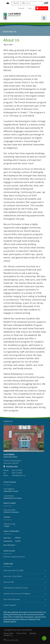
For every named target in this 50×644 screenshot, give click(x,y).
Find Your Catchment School (14, 557)
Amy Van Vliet (10, 510)
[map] (8, 3)
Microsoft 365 (24, 582)
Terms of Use (21, 633)
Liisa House (9, 496)
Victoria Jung (9, 524)
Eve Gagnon (9, 489)
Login (31, 8)
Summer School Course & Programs (24, 594)
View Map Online (12, 466)
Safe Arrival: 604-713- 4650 (24, 570)
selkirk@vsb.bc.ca (19, 475)
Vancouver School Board (24, 576)
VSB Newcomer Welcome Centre (24, 588)
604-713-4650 (17, 470)
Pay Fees (16, 3)
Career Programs (24, 605)
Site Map (33, 633)
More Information (9, 545)
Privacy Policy (9, 633)
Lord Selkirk (15, 14)
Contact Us (8, 635)
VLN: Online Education (24, 599)
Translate (22, 8)
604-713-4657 (17, 473)
